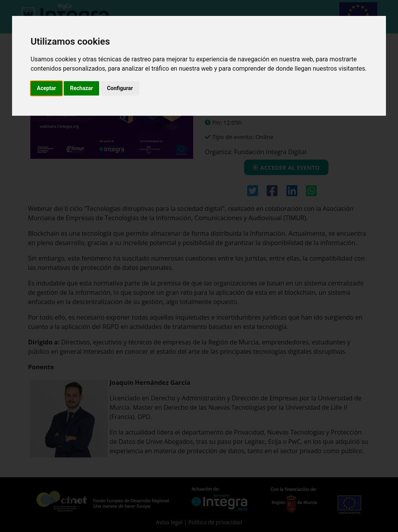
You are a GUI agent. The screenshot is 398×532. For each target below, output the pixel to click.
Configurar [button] (120, 88)
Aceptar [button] (47, 88)
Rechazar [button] (81, 88)
